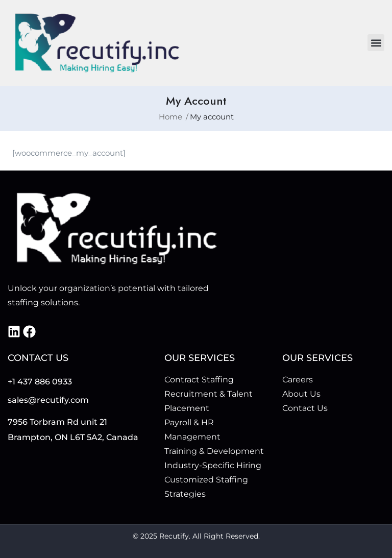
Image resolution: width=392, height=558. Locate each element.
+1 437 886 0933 (40, 382)
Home (170, 117)
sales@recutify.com (48, 400)
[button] (376, 43)
